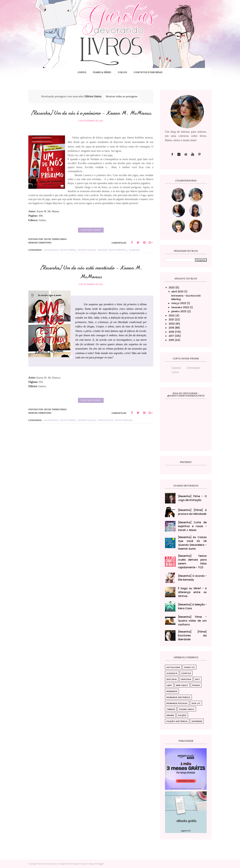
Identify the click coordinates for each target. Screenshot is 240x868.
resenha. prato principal (112, 259)
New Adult (182, 685)
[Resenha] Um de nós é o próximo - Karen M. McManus (91, 117)
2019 (171, 328)
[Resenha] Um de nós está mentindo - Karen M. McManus (91, 281)
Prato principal (124, 429)
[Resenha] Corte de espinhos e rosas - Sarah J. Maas (192, 526)
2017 (171, 336)
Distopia (172, 679)
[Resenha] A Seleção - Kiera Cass (192, 606)
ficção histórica (177, 721)
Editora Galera (87, 259)
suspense (134, 259)
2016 (171, 340)
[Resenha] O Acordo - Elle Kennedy (192, 578)
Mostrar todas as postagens (122, 96)
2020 (172, 324)
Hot (198, 679)
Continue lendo (91, 239)
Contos (186, 673)
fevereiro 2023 (180, 307)
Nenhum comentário (40, 252)
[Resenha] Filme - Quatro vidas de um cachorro (192, 621)
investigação (105, 429)
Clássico (172, 673)
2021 (171, 320)
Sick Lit (196, 703)
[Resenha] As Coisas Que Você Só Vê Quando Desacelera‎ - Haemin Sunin (192, 543)
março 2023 (179, 303)
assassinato (51, 259)
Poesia (196, 685)
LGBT (169, 685)
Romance (172, 691)
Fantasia (186, 679)
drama (170, 715)
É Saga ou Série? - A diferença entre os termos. (192, 592)
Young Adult (187, 709)
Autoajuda (173, 667)
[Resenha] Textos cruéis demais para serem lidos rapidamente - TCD (192, 562)
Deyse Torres (68, 259)
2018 (171, 332)
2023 (172, 288)
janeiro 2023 (179, 311)
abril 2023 (177, 292)
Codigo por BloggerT (96, 864)
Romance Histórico (178, 697)
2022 (172, 316)
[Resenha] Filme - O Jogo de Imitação (192, 498)
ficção (182, 715)
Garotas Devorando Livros (47, 864)
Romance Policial (177, 703)
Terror (171, 709)
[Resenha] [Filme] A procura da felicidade (192, 512)
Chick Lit (189, 667)
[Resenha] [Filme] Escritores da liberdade (192, 636)
